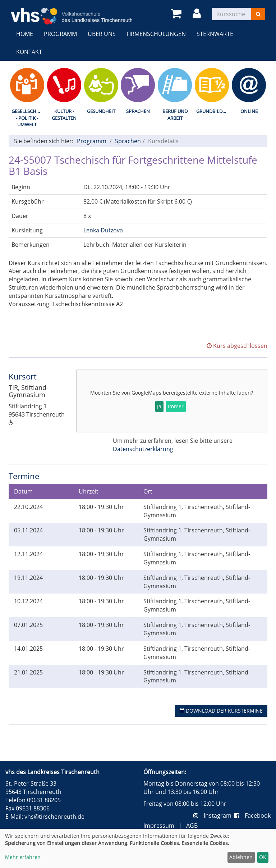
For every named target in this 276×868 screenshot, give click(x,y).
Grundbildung (213, 111)
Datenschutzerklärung (143, 449)
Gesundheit (101, 111)
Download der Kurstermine (221, 711)
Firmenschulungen (156, 34)
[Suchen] (258, 14)
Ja (159, 406)
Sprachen (138, 111)
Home (25, 34)
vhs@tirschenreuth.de (54, 817)
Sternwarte (215, 34)
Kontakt (29, 52)
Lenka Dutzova (103, 230)
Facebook (252, 815)
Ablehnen (241, 857)
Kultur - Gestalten (64, 115)
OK (263, 857)
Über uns (102, 34)
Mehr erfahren (23, 857)
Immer (176, 406)
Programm (60, 34)
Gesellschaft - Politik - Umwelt (28, 118)
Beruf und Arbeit (175, 115)
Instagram (214, 815)
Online (249, 111)
